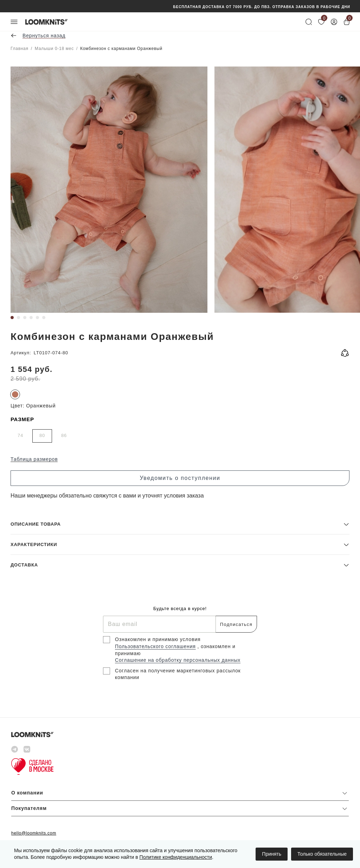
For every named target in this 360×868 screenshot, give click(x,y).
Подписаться (236, 624)
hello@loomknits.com (34, 833)
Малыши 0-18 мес (54, 49)
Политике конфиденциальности (176, 857)
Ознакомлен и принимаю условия (158, 639)
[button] (180, 524)
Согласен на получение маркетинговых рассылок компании (178, 674)
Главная (20, 49)
